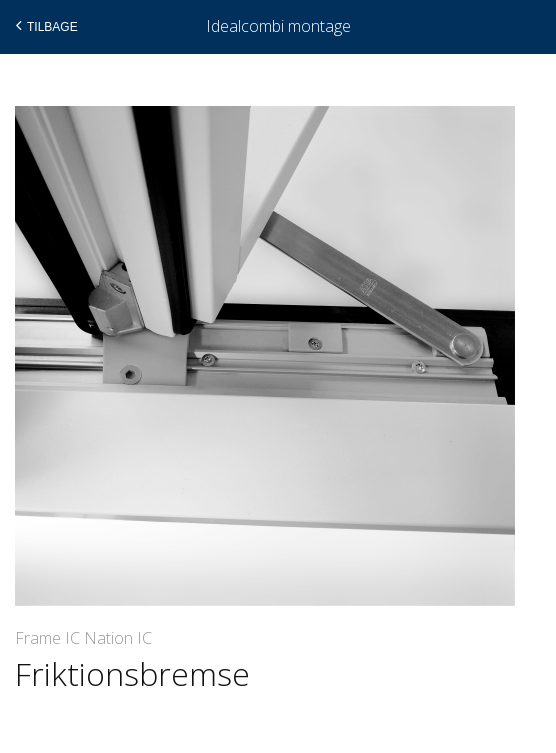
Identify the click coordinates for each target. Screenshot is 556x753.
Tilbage (44, 26)
